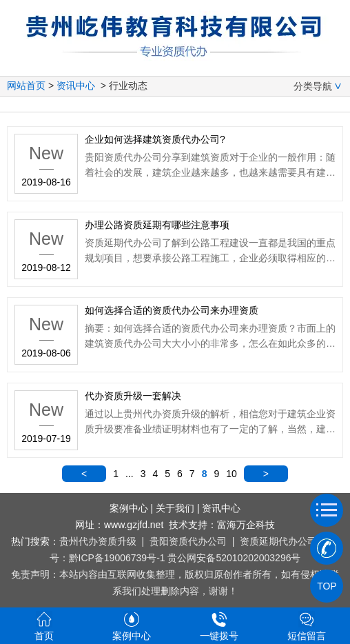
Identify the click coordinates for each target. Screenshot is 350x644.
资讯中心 (76, 85)
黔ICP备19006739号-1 (117, 558)
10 (231, 474)
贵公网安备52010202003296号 (234, 558)
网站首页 (26, 85)
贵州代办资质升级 (98, 541)
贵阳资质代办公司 (188, 541)
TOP (327, 586)
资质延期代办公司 (278, 541)
